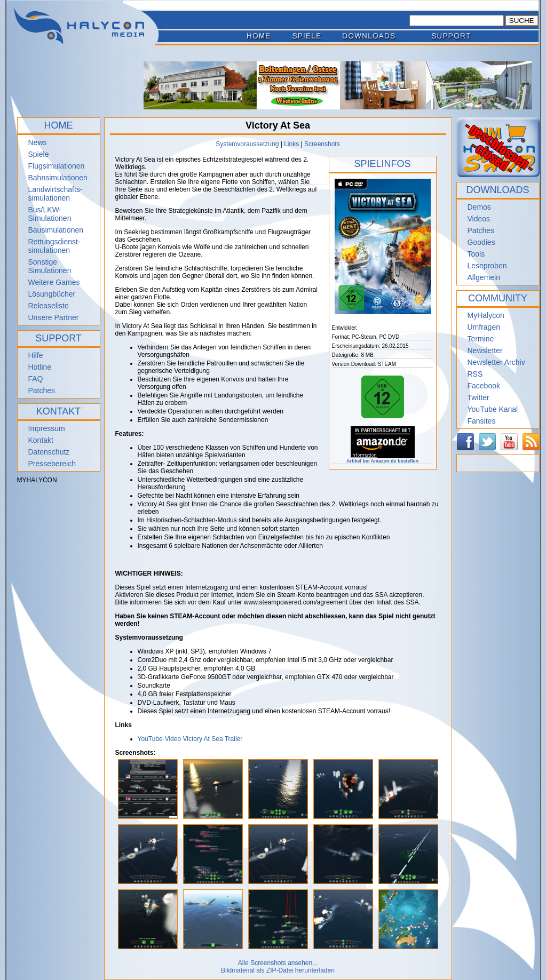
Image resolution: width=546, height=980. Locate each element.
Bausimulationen (56, 230)
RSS (475, 374)
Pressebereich (52, 464)
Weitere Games (54, 282)
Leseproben (487, 266)
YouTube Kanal (493, 409)
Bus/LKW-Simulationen (50, 214)
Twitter (478, 397)
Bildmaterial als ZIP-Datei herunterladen (278, 970)
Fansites (482, 421)
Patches (42, 391)
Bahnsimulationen (58, 178)
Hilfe (36, 355)
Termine (481, 339)
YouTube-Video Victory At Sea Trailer (190, 739)
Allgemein (484, 277)
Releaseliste (49, 306)
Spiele (39, 154)
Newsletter (485, 350)
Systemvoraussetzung (247, 144)
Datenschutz (49, 452)
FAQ (36, 379)
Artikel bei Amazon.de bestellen (382, 459)
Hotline (40, 367)
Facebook (484, 386)
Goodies (481, 242)
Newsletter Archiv (496, 362)
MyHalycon (486, 315)
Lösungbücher (52, 294)
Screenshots (322, 144)
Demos (479, 207)
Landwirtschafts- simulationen (56, 194)
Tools (476, 254)
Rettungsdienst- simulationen (54, 246)
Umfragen (484, 327)
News (38, 142)
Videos (479, 219)
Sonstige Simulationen (50, 266)
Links (291, 144)
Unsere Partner (54, 317)
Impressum (47, 428)
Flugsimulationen (57, 166)
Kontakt (41, 440)
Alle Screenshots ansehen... (278, 963)
